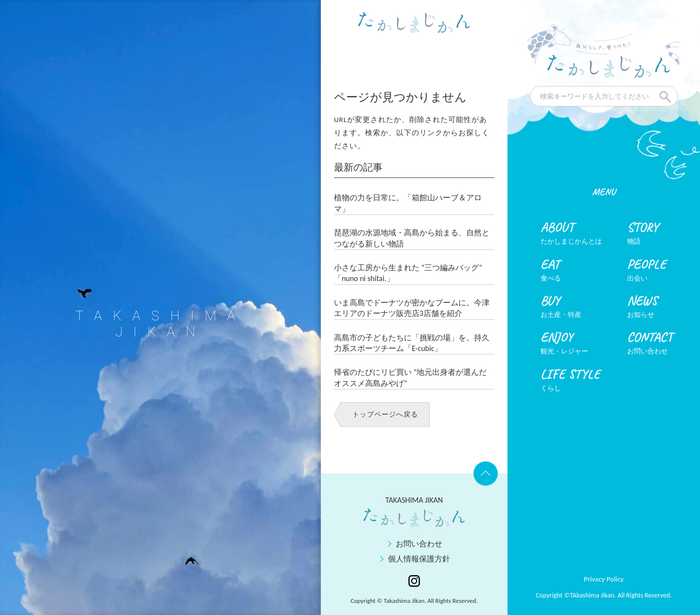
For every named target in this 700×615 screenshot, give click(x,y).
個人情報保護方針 (419, 559)
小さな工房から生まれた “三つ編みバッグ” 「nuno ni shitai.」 (408, 273)
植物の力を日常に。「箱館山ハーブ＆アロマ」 (408, 203)
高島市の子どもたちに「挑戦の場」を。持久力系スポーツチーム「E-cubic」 (412, 343)
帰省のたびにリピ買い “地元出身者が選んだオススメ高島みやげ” (410, 378)
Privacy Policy (604, 579)
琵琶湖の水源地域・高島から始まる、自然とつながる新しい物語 (412, 238)
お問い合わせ (419, 544)
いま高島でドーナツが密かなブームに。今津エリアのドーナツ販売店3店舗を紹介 (412, 308)
